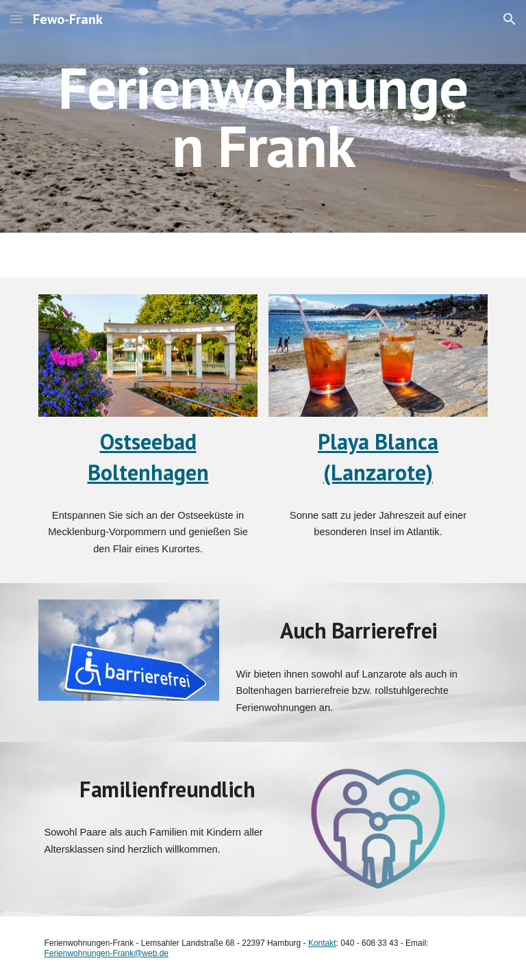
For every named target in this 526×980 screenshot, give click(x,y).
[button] (16, 19)
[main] (263, 117)
